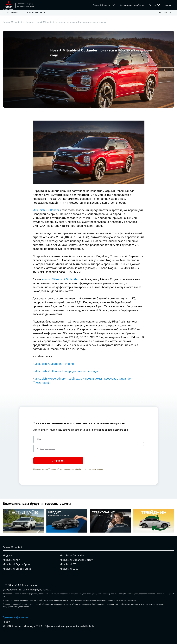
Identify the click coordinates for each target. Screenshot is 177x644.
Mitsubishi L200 (69, 569)
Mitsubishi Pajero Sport (16, 564)
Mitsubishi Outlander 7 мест (76, 560)
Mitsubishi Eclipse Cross (17, 569)
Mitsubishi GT (68, 564)
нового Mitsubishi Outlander (60, 279)
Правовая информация (15, 617)
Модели (7, 556)
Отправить (58, 461)
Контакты (168, 12)
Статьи (158, 12)
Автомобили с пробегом (132, 5)
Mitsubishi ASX (11, 560)
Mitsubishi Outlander (46, 210)
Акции (168, 5)
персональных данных (93, 469)
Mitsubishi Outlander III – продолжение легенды (66, 371)
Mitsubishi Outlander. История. (55, 364)
